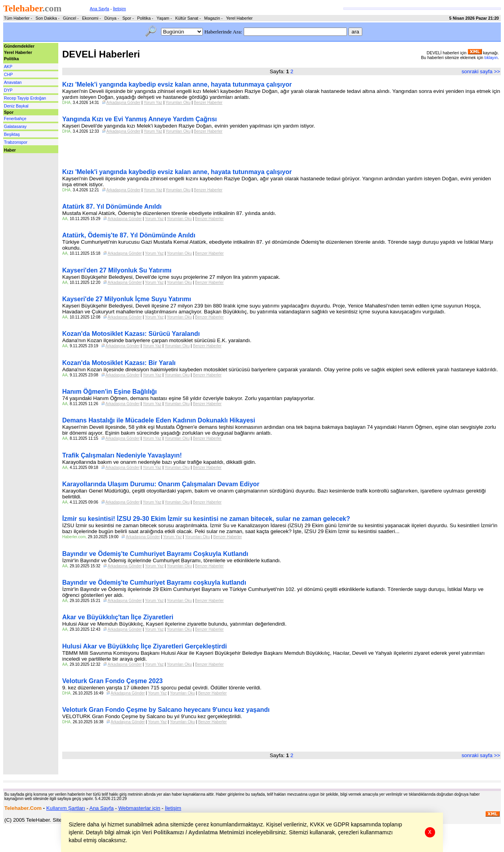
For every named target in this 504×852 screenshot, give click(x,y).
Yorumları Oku (178, 103)
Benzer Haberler (208, 103)
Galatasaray (15, 126)
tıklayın (491, 57)
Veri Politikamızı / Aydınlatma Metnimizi (193, 832)
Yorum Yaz (153, 103)
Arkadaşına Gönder (123, 103)
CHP (8, 74)
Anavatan (13, 82)
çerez (202, 824)
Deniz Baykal (16, 106)
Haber (10, 150)
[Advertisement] (27, 171)
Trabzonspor (16, 142)
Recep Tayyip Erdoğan (25, 98)
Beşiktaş (12, 134)
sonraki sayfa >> (481, 71)
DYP (8, 90)
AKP (8, 67)
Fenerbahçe (15, 119)
